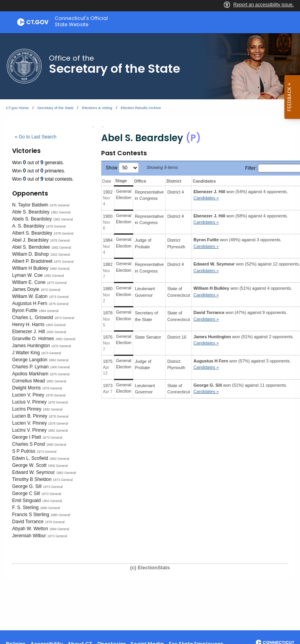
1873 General (57, 283)
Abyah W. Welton (30, 529)
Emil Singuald (26, 500)
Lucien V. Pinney (29, 423)
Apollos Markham (30, 374)
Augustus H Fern (30, 303)
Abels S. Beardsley (32, 219)
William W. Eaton (30, 296)
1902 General (60, 255)
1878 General (56, 226)
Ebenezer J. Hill (29, 332)
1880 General (60, 269)
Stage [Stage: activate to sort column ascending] (121, 181)
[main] (150, 332)
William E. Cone (29, 282)
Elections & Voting (97, 108)
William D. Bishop (30, 254)
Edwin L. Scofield (30, 458)
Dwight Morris (26, 388)
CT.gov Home (17, 108)
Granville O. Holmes (33, 339)
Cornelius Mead (29, 381)
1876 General (60, 205)
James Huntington (31, 346)
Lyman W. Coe (27, 275)
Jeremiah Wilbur (29, 536)
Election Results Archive (141, 108)
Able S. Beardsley (31, 212)
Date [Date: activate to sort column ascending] (107, 181)
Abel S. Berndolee (31, 247)
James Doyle (26, 289)
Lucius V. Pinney (29, 402)
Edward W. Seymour (33, 472)
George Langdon (30, 360)
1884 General (49, 311)
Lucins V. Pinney (29, 430)
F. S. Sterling (25, 508)
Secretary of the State (55, 108)
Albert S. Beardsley (32, 233)
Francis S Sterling (31, 515)
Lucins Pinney (27, 409)
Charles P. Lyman (30, 367)
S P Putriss (24, 451)
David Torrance (28, 522)
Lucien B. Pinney (30, 416)
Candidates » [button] (206, 198)
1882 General (61, 212)
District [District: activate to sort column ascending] (174, 181)
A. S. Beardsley (28, 226)
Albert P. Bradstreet (32, 261)
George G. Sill (27, 486)
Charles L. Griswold (33, 318)
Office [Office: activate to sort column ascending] (140, 181)
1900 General (56, 325)
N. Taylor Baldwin (30, 205)
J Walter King (26, 353)
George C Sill (26, 493)
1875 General (64, 262)
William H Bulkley (30, 268)
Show (122, 168)
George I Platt (27, 437)
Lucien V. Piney (28, 395)
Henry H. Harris (28, 325)
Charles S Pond (29, 444)
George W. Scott (29, 465)
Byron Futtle (25, 310)
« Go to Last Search (36, 137)
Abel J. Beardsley (30, 240)
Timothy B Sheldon (32, 479)
